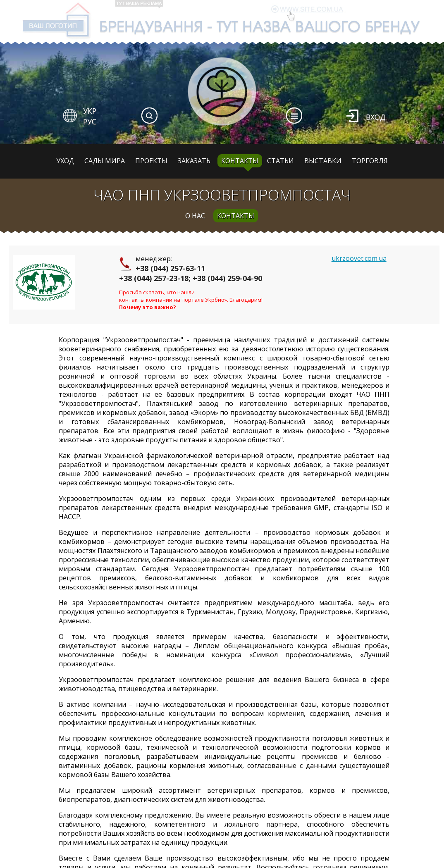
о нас (195, 216)
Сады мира (105, 161)
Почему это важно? (148, 307)
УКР (90, 111)
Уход (65, 161)
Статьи (280, 161)
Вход (376, 117)
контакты (236, 216)
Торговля (370, 161)
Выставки (323, 161)
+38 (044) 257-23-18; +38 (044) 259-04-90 (191, 278)
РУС (90, 122)
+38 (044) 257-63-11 (170, 268)
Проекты (151, 161)
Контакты (240, 161)
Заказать (194, 161)
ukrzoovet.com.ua (359, 258)
